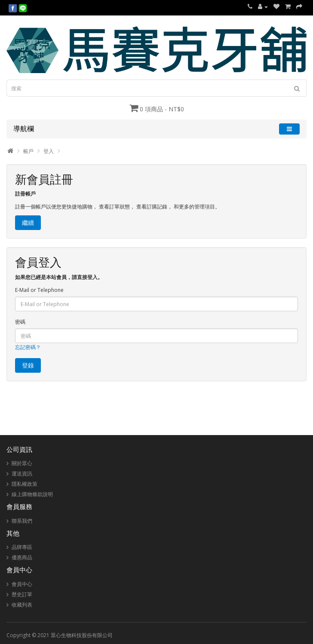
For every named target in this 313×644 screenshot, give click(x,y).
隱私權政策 (25, 484)
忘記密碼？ (28, 347)
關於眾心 (22, 463)
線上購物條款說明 (32, 494)
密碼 (20, 322)
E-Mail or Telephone (39, 290)
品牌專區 (22, 547)
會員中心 (22, 584)
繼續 (28, 222)
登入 (49, 151)
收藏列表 (22, 605)
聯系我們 (22, 521)
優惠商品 (22, 557)
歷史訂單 (22, 594)
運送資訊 (22, 474)
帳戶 (28, 151)
